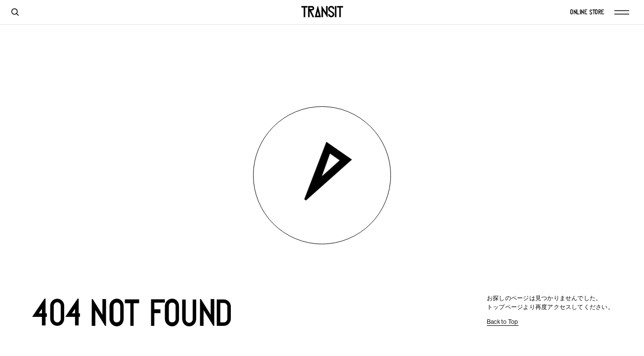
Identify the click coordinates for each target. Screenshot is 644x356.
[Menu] (627, 12)
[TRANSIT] (322, 12)
